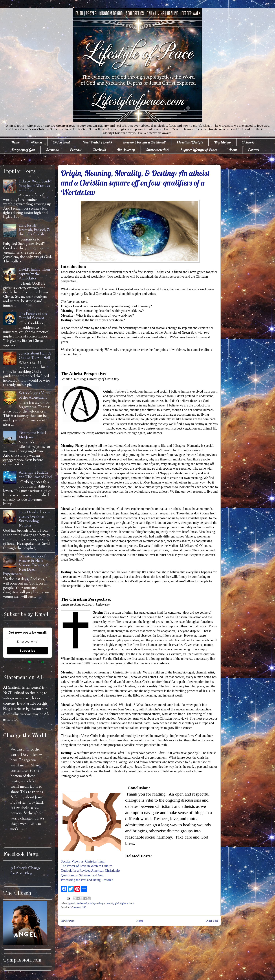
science (130, 903)
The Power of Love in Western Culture (86, 866)
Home (15, 142)
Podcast (76, 150)
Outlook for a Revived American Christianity (91, 871)
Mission (36, 142)
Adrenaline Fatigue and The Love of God (35, 475)
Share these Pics (158, 150)
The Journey (126, 150)
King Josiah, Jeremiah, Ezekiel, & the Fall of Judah (34, 230)
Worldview (222, 142)
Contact (254, 150)
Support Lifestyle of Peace (199, 150)
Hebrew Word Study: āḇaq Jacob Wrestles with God (35, 186)
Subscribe (27, 651)
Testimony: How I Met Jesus (32, 435)
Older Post (212, 921)
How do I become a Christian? (144, 142)
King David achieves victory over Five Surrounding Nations (34, 519)
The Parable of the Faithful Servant (33, 316)
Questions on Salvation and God (82, 875)
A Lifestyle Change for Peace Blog (26, 871)
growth (72, 903)
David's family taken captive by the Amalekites (34, 274)
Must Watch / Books (97, 142)
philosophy (121, 903)
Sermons (52, 150)
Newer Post (67, 921)
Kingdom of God (23, 150)
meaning (110, 903)
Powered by (28, 662)
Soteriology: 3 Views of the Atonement (35, 396)
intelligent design (96, 903)
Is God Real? (62, 142)
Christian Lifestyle (190, 142)
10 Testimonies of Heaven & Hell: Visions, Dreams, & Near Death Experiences (26, 565)
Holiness (248, 142)
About (233, 150)
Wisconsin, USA (79, 907)
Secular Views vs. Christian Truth (83, 861)
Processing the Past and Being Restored (87, 880)
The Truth (99, 150)
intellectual (82, 903)
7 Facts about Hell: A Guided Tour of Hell (35, 356)
